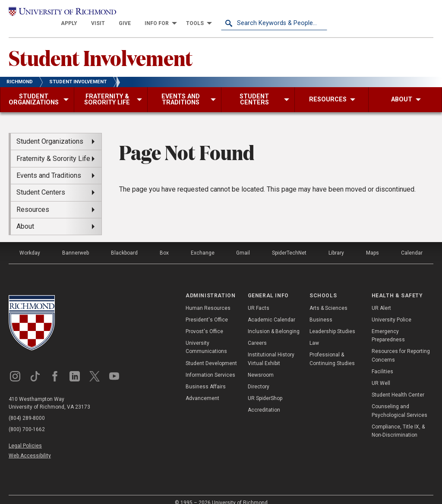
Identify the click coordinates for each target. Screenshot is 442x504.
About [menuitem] (25, 217)
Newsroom (261, 365)
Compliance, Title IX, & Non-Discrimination (398, 421)
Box (164, 243)
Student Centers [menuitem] (41, 183)
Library (336, 243)
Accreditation (264, 400)
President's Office (207, 310)
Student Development (211, 354)
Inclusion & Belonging (274, 322)
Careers (257, 334)
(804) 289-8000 (27, 409)
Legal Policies (25, 436)
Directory (259, 377)
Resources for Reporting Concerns (401, 346)
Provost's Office (204, 322)
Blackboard (124, 243)
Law (314, 334)
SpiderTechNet (289, 243)
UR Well (381, 374)
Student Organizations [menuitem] (50, 132)
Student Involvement (101, 48)
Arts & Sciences (328, 299)
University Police (391, 310)
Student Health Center (398, 385)
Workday (30, 243)
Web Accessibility (30, 447)
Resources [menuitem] (33, 200)
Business (321, 310)
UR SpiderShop (265, 389)
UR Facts (259, 299)
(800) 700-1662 (27, 420)
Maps (373, 243)
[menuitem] (175, 14)
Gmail (243, 243)
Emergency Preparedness (388, 326)
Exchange (203, 243)
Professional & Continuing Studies (332, 350)
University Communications (206, 338)
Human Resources (208, 299)
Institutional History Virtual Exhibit (271, 350)
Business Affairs (206, 377)
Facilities (382, 362)
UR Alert (381, 299)
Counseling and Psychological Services (399, 401)
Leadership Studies (332, 322)
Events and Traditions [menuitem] (49, 166)
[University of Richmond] (62, 14)
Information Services (210, 365)
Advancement (202, 389)
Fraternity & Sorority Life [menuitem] (53, 149)
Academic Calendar (272, 310)
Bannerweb (76, 243)
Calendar (412, 243)
